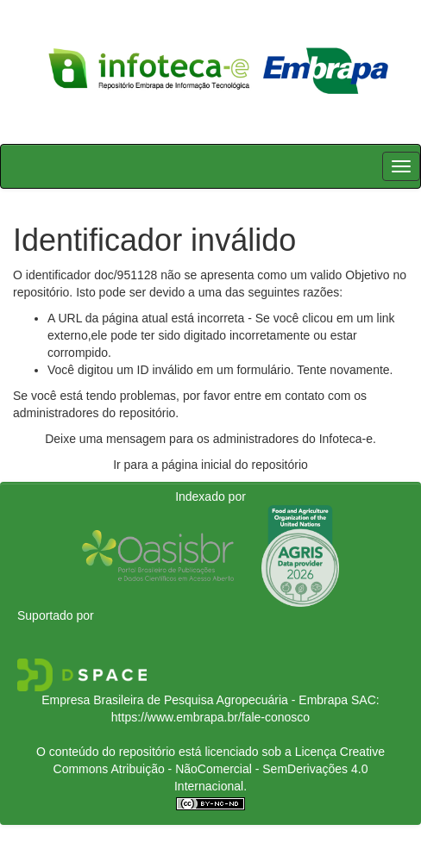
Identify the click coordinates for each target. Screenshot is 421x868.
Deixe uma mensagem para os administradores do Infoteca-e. (210, 439)
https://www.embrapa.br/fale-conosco (210, 717)
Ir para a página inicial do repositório (210, 465)
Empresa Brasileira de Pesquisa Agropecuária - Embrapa (195, 700)
